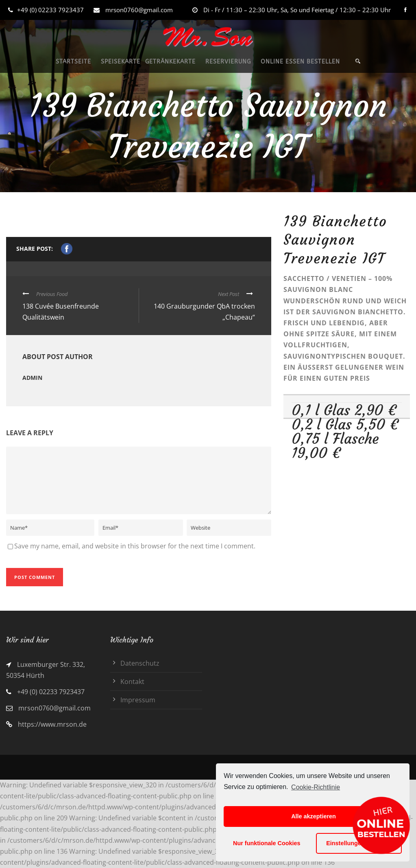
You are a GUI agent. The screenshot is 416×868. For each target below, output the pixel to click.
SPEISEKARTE (121, 62)
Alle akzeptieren (314, 816)
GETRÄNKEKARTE (170, 62)
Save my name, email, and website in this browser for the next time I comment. (135, 546)
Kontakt (132, 682)
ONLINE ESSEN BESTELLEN (300, 62)
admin (32, 378)
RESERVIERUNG (228, 62)
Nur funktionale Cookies (267, 843)
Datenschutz (140, 663)
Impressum (138, 700)
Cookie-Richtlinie (316, 787)
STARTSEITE (73, 62)
